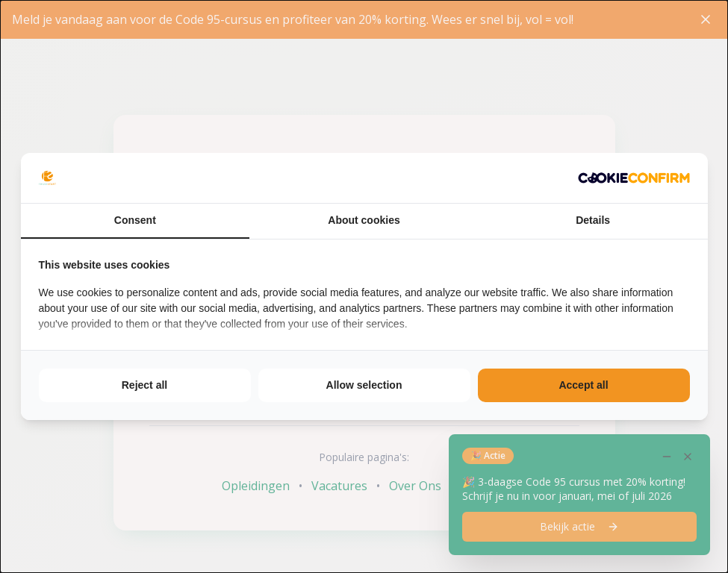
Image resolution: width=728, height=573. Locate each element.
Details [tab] (593, 220)
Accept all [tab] (583, 385)
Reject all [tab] (144, 385)
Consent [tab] (135, 220)
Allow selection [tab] (364, 385)
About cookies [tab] (364, 220)
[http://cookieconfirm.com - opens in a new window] (634, 178)
